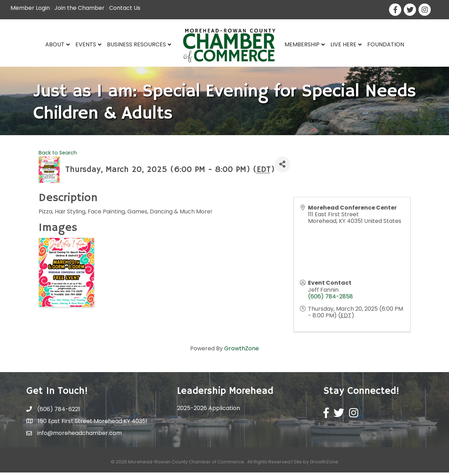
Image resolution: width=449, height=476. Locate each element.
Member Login (30, 8)
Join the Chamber (79, 8)
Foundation (386, 44)
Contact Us (125, 8)
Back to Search (58, 156)
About (55, 44)
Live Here (343, 44)
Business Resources (136, 44)
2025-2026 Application (209, 412)
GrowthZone (242, 352)
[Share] (283, 168)
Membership (302, 44)
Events (86, 44)
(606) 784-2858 (330, 300)
